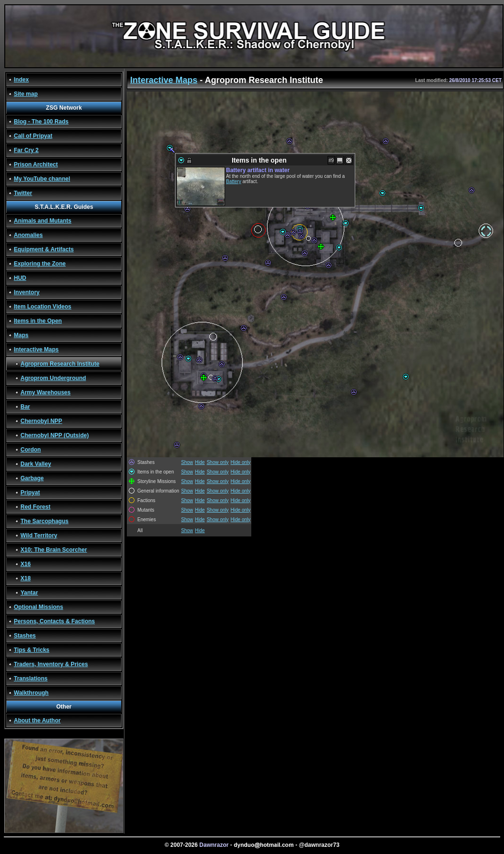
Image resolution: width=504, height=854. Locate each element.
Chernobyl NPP (41, 421)
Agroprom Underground (53, 378)
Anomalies (28, 235)
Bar (25, 407)
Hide (200, 462)
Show (187, 462)
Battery (234, 181)
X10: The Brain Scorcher (54, 550)
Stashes (25, 636)
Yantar (29, 593)
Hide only (241, 462)
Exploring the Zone (40, 264)
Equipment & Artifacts (44, 249)
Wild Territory (39, 535)
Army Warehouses (46, 392)
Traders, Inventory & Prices (51, 664)
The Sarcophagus (45, 521)
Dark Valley (36, 464)
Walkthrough (31, 693)
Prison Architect (36, 165)
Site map (26, 94)
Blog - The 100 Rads (41, 122)
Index (21, 80)
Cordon (31, 450)
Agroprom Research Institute (60, 364)
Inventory (27, 292)
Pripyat (30, 493)
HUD (20, 278)
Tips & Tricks (31, 650)
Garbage (32, 478)
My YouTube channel (42, 179)
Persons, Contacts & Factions (54, 621)
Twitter (23, 193)
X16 (26, 564)
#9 (331, 160)
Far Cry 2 (26, 150)
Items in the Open (38, 321)
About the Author (37, 720)
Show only (217, 462)
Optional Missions (38, 607)
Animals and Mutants (43, 221)
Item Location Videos (42, 307)
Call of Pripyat (33, 136)
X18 (26, 578)
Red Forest (36, 507)
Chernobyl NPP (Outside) (55, 435)
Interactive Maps (36, 350)
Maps (21, 335)
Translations (31, 679)
